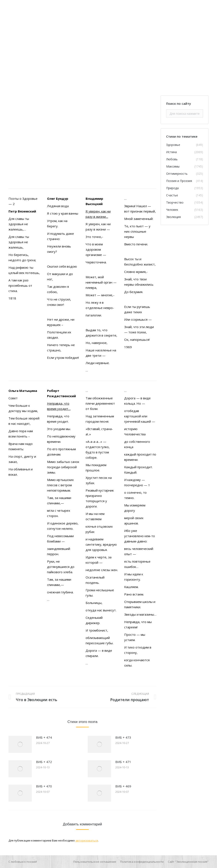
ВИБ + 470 (44, 786)
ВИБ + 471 (123, 762)
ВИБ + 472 (44, 762)
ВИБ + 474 (44, 737)
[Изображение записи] (20, 744)
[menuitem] (95, 862)
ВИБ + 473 (123, 737)
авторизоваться (87, 840)
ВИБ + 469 (123, 786)
